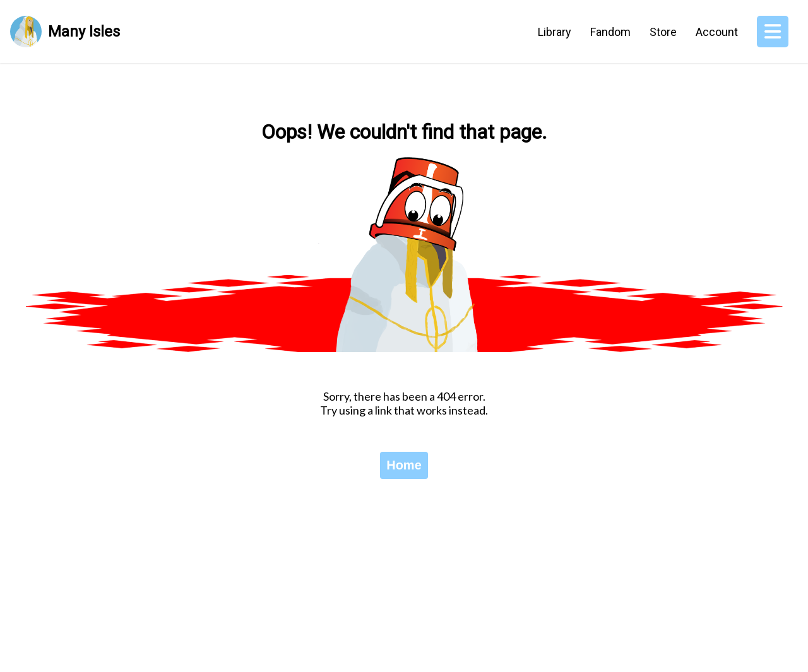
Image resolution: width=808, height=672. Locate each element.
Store (663, 32)
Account (717, 32)
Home (404, 465)
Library (555, 32)
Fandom (610, 32)
